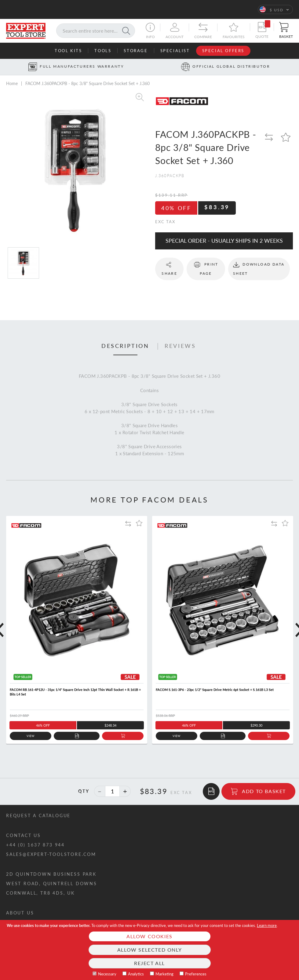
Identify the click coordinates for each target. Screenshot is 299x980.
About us (20, 913)
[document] (149, 950)
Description (125, 346)
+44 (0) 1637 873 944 (35, 845)
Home (12, 83)
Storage (136, 51)
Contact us (24, 835)
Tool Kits (68, 51)
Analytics (136, 974)
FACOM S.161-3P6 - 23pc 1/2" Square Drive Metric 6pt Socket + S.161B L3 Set (215, 690)
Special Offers (223, 51)
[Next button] (295, 67)
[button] (275, 9)
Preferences (196, 974)
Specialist (175, 51)
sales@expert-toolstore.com (51, 854)
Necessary (107, 974)
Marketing (164, 974)
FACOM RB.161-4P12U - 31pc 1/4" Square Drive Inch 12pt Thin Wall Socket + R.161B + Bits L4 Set (75, 692)
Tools (103, 51)
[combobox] (96, 31)
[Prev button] (4, 67)
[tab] (125, 346)
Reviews (180, 346)
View (31, 736)
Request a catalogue (38, 815)
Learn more (267, 925)
